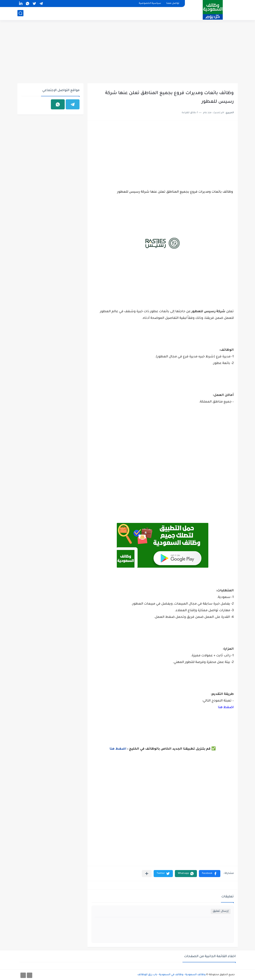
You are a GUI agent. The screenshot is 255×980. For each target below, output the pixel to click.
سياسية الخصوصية (150, 4)
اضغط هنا (226, 708)
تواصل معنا (173, 4)
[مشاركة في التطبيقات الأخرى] (147, 874)
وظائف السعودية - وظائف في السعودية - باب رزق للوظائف (171, 975)
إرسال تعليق (221, 911)
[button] (210, 874)
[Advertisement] (128, 52)
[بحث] (20, 13)
